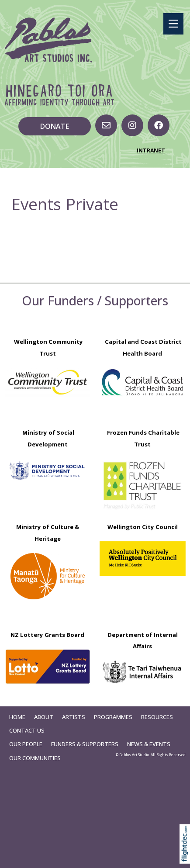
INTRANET (151, 150)
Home (17, 717)
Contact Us (27, 730)
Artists (74, 717)
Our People (26, 744)
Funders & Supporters (85, 744)
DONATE (55, 126)
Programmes (113, 717)
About (44, 717)
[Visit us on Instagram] (132, 125)
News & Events (149, 744)
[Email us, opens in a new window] (106, 125)
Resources (157, 717)
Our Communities (35, 758)
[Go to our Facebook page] (159, 125)
